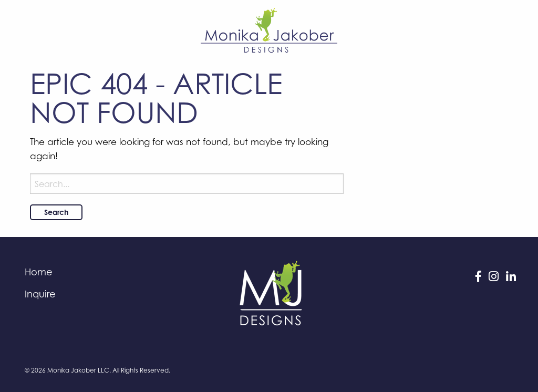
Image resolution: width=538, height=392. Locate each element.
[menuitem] (100, 272)
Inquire (40, 294)
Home (39, 272)
